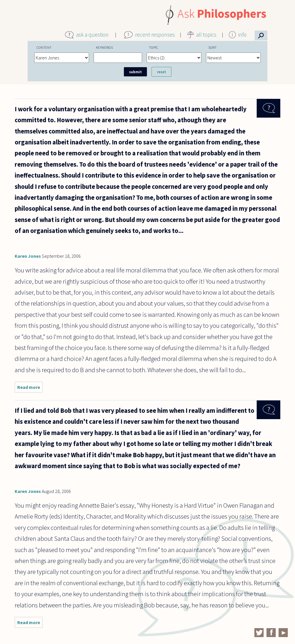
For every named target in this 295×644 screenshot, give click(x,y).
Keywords (104, 47)
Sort (212, 47)
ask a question (92, 35)
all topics (206, 35)
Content (44, 47)
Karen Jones (28, 256)
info (242, 35)
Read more (30, 388)
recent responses (155, 35)
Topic (154, 47)
